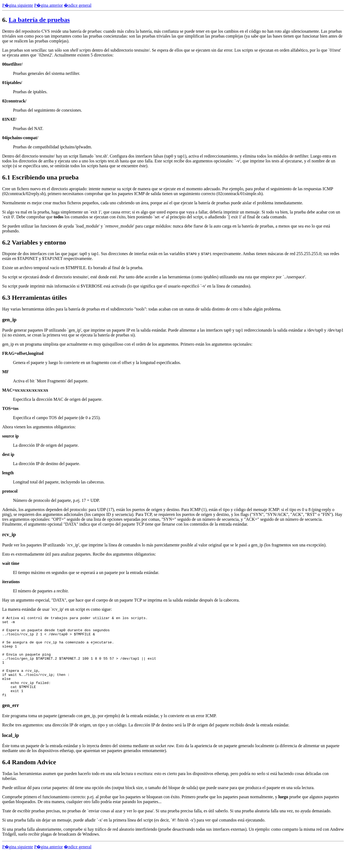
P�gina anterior (48, 5)
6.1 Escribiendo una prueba (40, 177)
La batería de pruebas (39, 20)
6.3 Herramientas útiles (34, 298)
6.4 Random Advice (29, 778)
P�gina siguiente (18, 5)
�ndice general (78, 5)
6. (5, 20)
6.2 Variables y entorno (34, 242)
